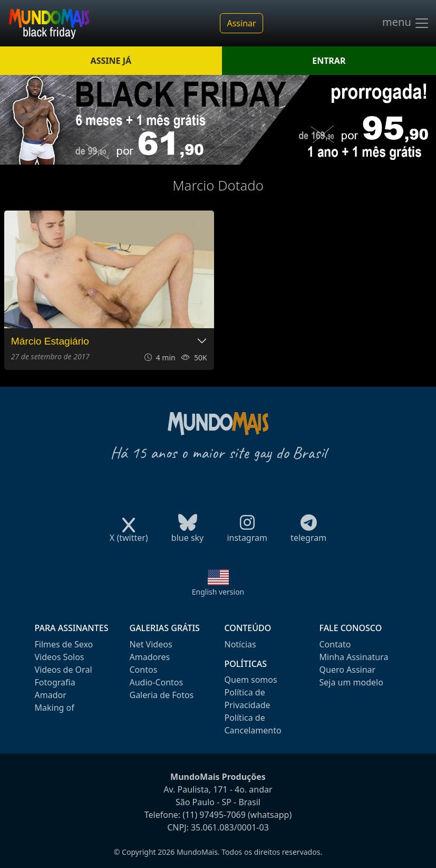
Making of (55, 708)
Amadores (150, 657)
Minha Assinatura (354, 657)
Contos (144, 670)
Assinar (241, 23)
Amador (51, 695)
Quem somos (251, 680)
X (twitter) (129, 534)
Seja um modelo (351, 682)
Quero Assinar (348, 670)
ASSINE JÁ (111, 61)
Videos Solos (60, 657)
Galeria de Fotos (162, 695)
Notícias (240, 644)
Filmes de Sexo (64, 644)
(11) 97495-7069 (214, 815)
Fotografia (55, 682)
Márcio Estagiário (50, 341)
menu (406, 23)
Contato (335, 644)
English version (218, 592)
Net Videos (151, 644)
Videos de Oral (64, 670)
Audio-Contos (157, 682)
